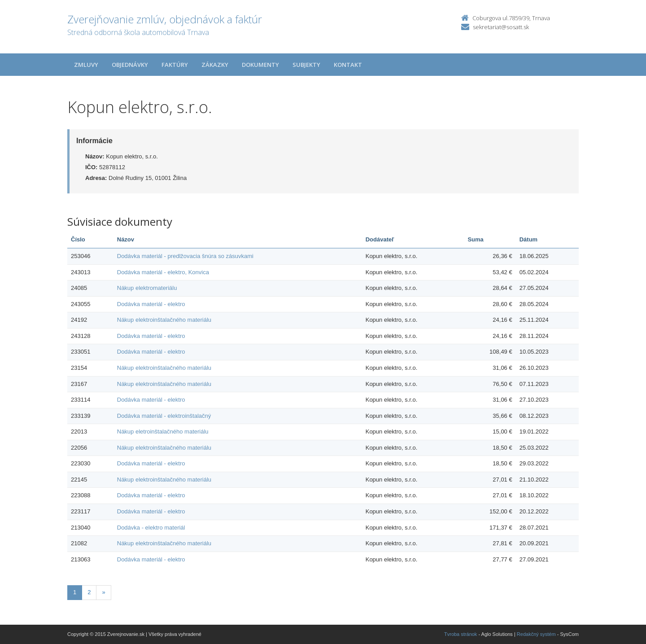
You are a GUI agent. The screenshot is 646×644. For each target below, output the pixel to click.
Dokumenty (260, 65)
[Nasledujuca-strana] (103, 593)
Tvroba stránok (460, 634)
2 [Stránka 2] (89, 592)
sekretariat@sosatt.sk (501, 27)
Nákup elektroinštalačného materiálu (164, 320)
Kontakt (348, 65)
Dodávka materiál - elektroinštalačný (164, 416)
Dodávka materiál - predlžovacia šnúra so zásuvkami (185, 256)
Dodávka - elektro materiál (151, 528)
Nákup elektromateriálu (147, 288)
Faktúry (175, 65)
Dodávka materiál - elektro (151, 304)
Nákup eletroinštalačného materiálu (163, 432)
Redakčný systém (536, 634)
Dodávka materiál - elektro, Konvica (163, 272)
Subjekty (306, 65)
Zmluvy (86, 65)
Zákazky (215, 65)
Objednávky (130, 65)
